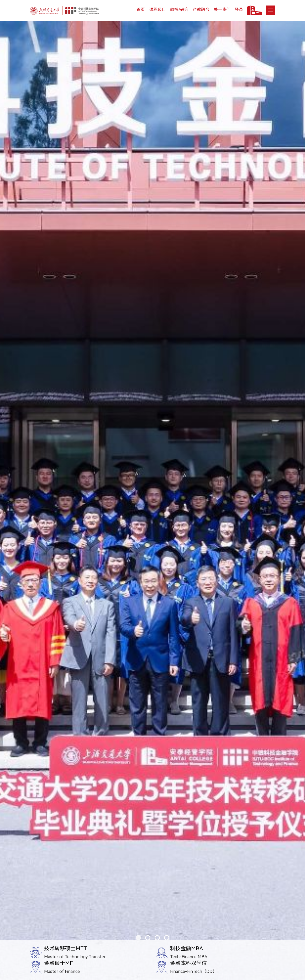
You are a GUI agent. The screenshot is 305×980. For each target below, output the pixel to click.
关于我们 (222, 10)
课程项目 (157, 10)
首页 (141, 10)
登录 (239, 10)
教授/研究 (179, 10)
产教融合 (201, 10)
